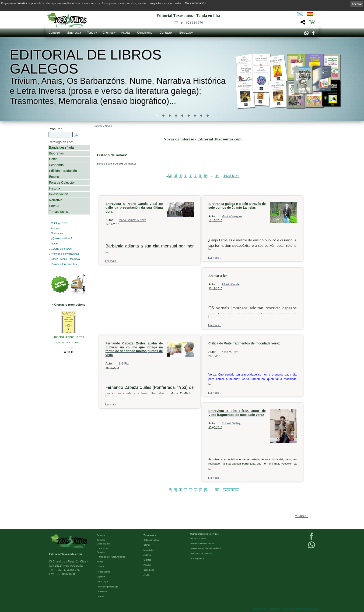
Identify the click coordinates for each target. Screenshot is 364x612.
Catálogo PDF (59, 223)
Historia (55, 188)
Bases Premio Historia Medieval (206, 548)
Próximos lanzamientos (202, 554)
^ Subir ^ (302, 516)
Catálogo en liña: (61, 142)
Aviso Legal (102, 582)
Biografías (56, 153)
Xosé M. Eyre (230, 352)
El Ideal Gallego (231, 423)
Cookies (101, 597)
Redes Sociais (104, 572)
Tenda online (150, 535)
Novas (54, 243)
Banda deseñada (61, 147)
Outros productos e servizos (204, 534)
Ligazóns (101, 577)
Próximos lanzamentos (64, 264)
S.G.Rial (124, 364)
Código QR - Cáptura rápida (112, 557)
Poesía (54, 206)
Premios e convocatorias (65, 254)
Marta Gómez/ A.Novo (132, 220)
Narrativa (56, 200)
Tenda (91, 33)
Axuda (125, 33)
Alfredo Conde (231, 284)
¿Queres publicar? (61, 238)
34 (217, 176)
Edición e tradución (63, 171)
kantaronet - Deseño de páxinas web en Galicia (294, 609)
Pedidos (147, 565)
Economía (56, 165)
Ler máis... (112, 261)
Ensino (54, 177)
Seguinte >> (231, 176)
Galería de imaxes (61, 249)
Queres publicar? (199, 539)
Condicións (145, 33)
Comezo (54, 33)
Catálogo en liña (151, 540)
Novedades (149, 550)
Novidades (57, 233)
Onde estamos (104, 544)
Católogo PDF (198, 558)
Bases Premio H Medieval (66, 259)
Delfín (53, 159)
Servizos (185, 33)
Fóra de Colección (62, 183)
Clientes (108, 33)
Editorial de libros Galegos (86, 62)
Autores (55, 228)
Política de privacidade (107, 587)
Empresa (73, 33)
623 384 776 (191, 23)
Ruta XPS (104, 548)
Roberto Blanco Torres (68, 337)
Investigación (59, 194)
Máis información (195, 3)
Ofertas (147, 545)
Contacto (166, 33)
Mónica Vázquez (232, 216)
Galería (100, 567)
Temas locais (58, 212)
